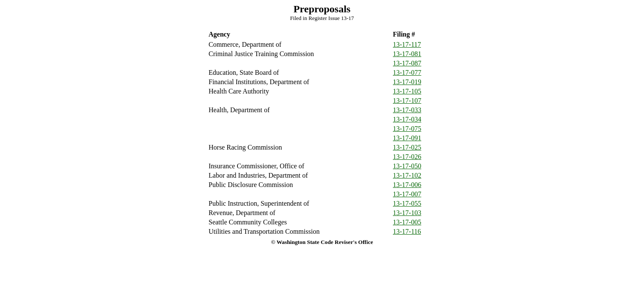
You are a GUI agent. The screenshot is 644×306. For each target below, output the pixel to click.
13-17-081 (407, 54)
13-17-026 (407, 157)
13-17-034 (407, 119)
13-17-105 (407, 91)
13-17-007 (407, 194)
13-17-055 (407, 203)
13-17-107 (407, 101)
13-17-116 (407, 231)
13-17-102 (407, 175)
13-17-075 (407, 129)
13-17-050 (407, 166)
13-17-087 (407, 63)
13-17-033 (407, 110)
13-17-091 (407, 138)
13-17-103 (407, 213)
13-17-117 (407, 44)
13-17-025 (407, 147)
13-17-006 (407, 185)
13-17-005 (407, 222)
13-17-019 (407, 82)
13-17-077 (407, 72)
